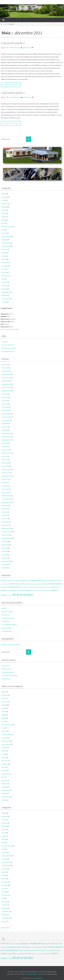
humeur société (6, 236)
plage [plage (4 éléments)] (43, 587)
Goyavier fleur (6, 679)
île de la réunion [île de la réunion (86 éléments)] (23, 595)
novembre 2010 (6, 532)
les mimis (4, 249)
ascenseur (5, 204)
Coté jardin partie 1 (13, 93)
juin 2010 (4, 548)
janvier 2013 (5, 466)
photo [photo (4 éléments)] (39, 587)
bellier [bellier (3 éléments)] (28, 581)
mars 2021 (5, 427)
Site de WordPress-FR (8, 352)
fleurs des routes (7, 227)
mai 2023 (4, 401)
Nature (4, 259)
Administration (5, 928)
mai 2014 (4, 446)
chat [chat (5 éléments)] (57, 580)
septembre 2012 (6, 476)
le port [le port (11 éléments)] (16, 587)
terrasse (4, 302)
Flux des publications (8, 345)
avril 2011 (4, 515)
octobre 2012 (6, 473)
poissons (4, 282)
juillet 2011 (5, 506)
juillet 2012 (5, 479)
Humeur (4, 233)
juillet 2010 (5, 545)
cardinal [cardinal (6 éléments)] (53, 580)
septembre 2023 (6, 391)
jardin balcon (27, 48)
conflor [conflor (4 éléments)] (60, 580)
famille (4, 220)
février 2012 (5, 489)
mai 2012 (4, 483)
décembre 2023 (6, 387)
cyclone (4, 210)
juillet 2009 (5, 565)
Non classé (5, 263)
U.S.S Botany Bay (7, 631)
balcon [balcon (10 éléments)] (24, 580)
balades (4, 207)
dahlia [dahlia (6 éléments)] (17, 584)
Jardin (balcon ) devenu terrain (17, 7)
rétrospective (6, 299)
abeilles (4, 194)
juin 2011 (4, 509)
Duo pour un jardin (7, 612)
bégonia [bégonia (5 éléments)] (44, 580)
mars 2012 (5, 486)
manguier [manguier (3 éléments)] (21, 587)
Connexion (5, 342)
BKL (5, 48)
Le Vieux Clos (5, 621)
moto (3, 256)
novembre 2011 (6, 499)
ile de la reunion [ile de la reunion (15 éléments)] (55, 584)
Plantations (5, 276)
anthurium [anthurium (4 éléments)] (12, 580)
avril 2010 (4, 555)
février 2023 (5, 407)
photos (4, 272)
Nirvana (33, 978)
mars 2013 (5, 460)
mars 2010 (5, 558)
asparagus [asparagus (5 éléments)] (18, 580)
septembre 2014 (6, 440)
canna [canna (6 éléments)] (48, 580)
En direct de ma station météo (10, 329)
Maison (4, 253)
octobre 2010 (6, 535)
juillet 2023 (5, 397)
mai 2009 (4, 568)
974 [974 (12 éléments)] (2, 580)
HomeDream (5, 615)
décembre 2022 (6, 414)
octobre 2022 (6, 420)
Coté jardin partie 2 (13, 43)
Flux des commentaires (9, 348)
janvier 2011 (5, 525)
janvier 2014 (5, 450)
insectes (4, 240)
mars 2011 (5, 519)
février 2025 (5, 368)
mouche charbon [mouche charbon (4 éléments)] (28, 587)
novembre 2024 (6, 378)
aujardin (4, 608)
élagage (4, 217)
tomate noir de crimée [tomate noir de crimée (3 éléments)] (36, 590)
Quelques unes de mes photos (11, 644)
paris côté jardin (6, 628)
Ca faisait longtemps (8, 672)
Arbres (4, 200)
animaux (4, 197)
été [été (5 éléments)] (11, 595)
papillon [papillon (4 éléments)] (35, 587)
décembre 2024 (6, 374)
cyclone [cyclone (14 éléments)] (11, 584)
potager (4, 289)
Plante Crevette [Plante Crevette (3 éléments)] (48, 587)
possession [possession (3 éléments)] (58, 587)
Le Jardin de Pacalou (8, 618)
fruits (3, 230)
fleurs (3, 223)
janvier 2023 (5, 410)
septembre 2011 (6, 502)
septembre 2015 (6, 433)
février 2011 (5, 522)
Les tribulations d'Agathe (9, 625)
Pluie (3, 279)
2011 (5, 24)
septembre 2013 (6, 453)
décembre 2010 (6, 528)
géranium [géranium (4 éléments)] (40, 584)
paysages (4, 266)
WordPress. (40, 978)
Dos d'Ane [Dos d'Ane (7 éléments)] (22, 584)
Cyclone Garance (7, 669)
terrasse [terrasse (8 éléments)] (22, 590)
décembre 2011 (6, 496)
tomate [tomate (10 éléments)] (28, 590)
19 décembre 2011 (15, 48)
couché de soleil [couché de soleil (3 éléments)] (4, 584)
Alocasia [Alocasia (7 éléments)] (6, 580)
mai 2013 (4, 456)
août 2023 (5, 394)
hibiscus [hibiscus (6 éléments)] (46, 584)
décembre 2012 (6, 469)
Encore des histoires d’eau (9, 676)
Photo (3, 269)
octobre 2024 (6, 381)
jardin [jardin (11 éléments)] (11, 587)
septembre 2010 (6, 538)
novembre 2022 (6, 417)
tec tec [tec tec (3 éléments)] (18, 590)
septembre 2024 (6, 384)
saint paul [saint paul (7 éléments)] (13, 590)
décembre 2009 (6, 561)
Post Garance (6, 666)
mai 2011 (4, 512)
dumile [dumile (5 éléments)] (27, 584)
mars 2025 (5, 365)
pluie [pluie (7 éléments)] (53, 587)
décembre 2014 (6, 437)
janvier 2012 (5, 492)
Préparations (5, 292)
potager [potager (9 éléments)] (3, 590)
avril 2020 (4, 430)
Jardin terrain (6, 246)
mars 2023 (5, 404)
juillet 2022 (5, 424)
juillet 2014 (5, 443)
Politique (4, 286)
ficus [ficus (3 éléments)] (31, 584)
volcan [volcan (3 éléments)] (9, 595)
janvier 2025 (5, 371)
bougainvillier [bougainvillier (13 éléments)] (36, 580)
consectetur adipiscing (32, 974)
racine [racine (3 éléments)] (8, 590)
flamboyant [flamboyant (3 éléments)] (35, 584)
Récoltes (4, 295)
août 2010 (5, 542)
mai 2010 (4, 551)
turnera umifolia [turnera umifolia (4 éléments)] (46, 590)
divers (3, 213)
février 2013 (5, 463)
